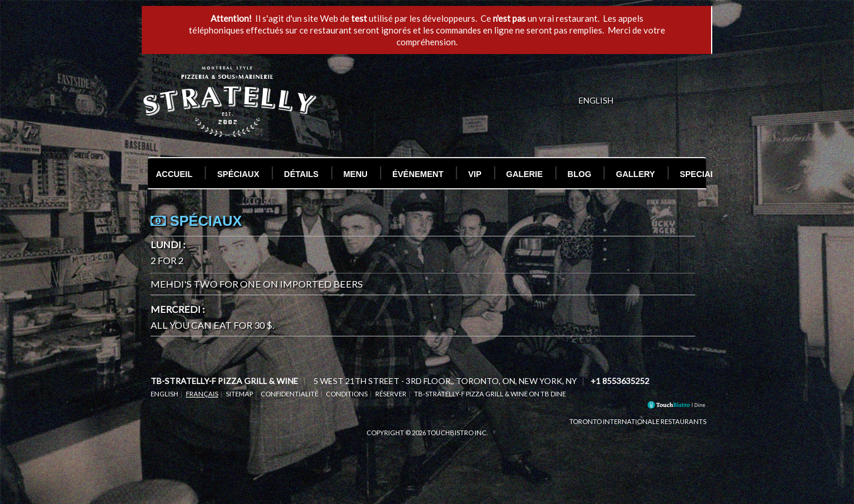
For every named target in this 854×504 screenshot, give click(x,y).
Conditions (347, 394)
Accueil (174, 174)
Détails (301, 174)
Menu (356, 174)
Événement (418, 174)
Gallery (635, 174)
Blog (579, 174)
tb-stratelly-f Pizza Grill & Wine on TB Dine (490, 394)
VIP (475, 174)
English (164, 394)
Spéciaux (238, 174)
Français (202, 394)
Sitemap (239, 394)
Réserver (391, 394)
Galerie (525, 174)
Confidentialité (289, 394)
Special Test (709, 174)
